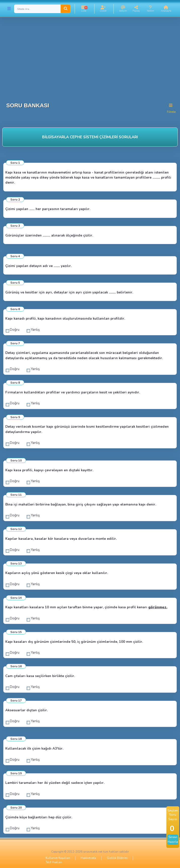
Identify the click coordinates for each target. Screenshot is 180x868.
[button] (84, 9)
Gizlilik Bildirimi (117, 858)
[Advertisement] (90, 58)
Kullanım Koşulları (58, 858)
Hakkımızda (88, 858)
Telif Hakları (54, 862)
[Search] (37, 9)
